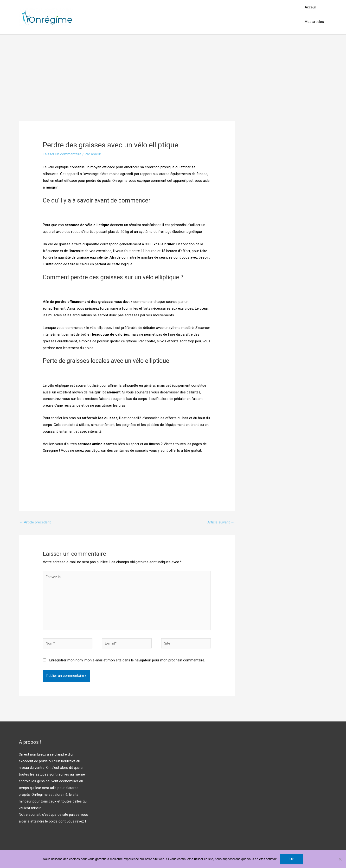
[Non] (340, 859)
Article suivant (221, 522)
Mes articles (314, 22)
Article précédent (35, 522)
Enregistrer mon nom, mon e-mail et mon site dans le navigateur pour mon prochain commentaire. (127, 660)
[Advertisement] (173, 71)
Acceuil (310, 7)
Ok (292, 859)
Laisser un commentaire (62, 154)
